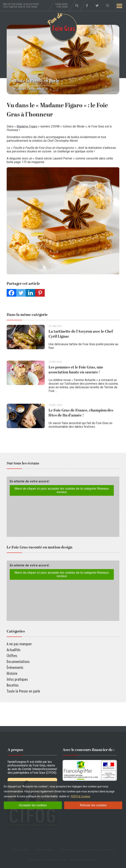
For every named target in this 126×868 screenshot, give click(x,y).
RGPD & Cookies (81, 796)
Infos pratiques (17, 679)
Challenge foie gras (61, 6)
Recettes (13, 685)
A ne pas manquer (19, 644)
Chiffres (12, 656)
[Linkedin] (30, 293)
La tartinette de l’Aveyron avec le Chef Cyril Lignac (81, 334)
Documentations (18, 662)
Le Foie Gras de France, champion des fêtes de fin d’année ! (81, 413)
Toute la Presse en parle (37, 81)
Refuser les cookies (93, 805)
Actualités (14, 650)
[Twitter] (21, 293)
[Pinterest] (40, 293)
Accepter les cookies (33, 805)
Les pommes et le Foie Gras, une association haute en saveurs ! (76, 370)
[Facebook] (11, 293)
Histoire (12, 673)
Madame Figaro (27, 126)
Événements (15, 667)
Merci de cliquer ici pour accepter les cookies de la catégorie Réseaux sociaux (62, 490)
